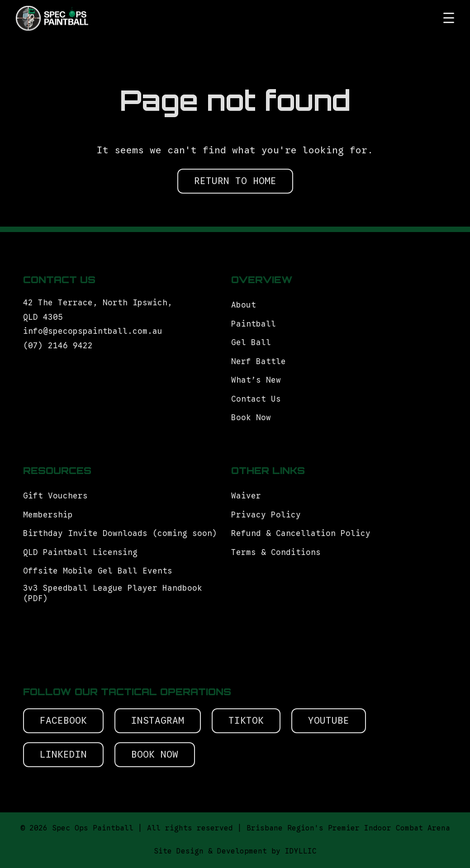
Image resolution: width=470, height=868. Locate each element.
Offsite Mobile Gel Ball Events (98, 571)
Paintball (254, 324)
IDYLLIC (301, 851)
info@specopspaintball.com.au (95, 331)
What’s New (256, 380)
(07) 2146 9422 (58, 346)
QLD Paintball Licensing (80, 552)
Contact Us (256, 399)
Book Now (251, 417)
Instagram (158, 721)
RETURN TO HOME (235, 181)
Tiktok (246, 721)
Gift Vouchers (58, 496)
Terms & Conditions (278, 552)
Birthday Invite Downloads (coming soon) (120, 533)
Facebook (63, 721)
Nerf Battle (259, 361)
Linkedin (63, 754)
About (244, 305)
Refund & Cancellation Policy (301, 533)
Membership (48, 515)
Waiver (246, 496)
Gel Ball (251, 342)
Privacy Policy (266, 515)
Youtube (329, 721)
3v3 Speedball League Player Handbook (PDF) (113, 593)
